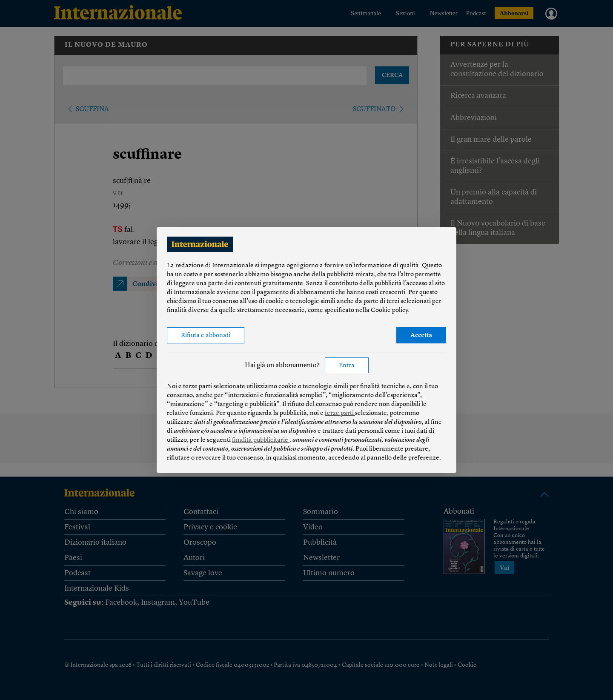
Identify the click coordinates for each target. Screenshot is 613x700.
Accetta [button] (421, 336)
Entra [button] (347, 366)
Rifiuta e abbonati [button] (206, 336)
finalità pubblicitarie (261, 440)
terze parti (340, 413)
